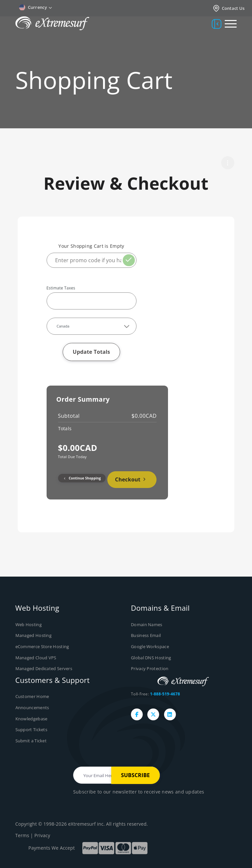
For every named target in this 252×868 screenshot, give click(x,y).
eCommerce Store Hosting (42, 646)
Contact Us (229, 8)
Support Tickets (31, 730)
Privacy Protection (150, 668)
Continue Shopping (82, 478)
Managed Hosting (34, 635)
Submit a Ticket (31, 740)
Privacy (42, 835)
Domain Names (147, 625)
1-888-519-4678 (165, 694)
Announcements (32, 708)
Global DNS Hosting (151, 658)
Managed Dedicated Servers (44, 668)
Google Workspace (150, 646)
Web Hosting (29, 625)
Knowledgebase (31, 718)
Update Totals (92, 352)
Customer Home (32, 696)
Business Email (146, 635)
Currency (36, 7)
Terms (22, 835)
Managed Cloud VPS (36, 658)
